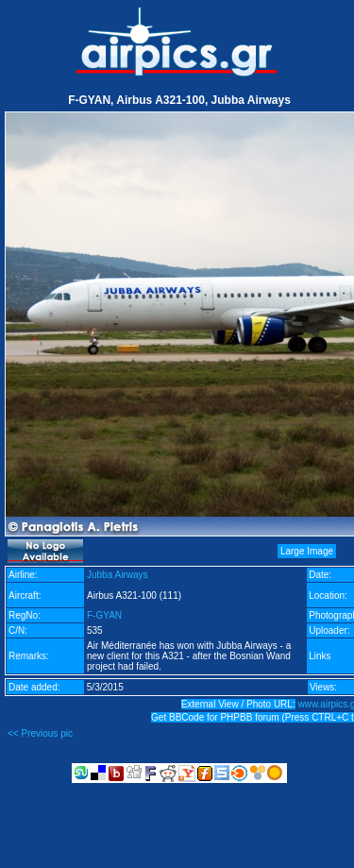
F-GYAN (104, 615)
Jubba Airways (117, 575)
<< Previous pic (40, 733)
